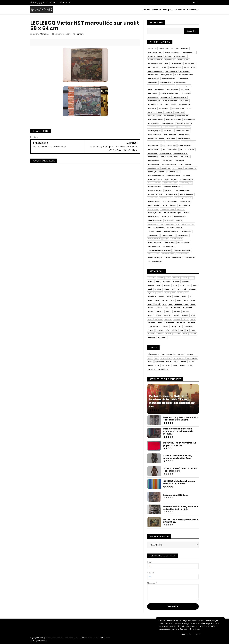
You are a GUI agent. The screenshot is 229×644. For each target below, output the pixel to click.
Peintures (180, 10)
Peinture (80, 34)
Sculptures (193, 10)
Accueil (146, 10)
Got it (198, 634)
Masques (168, 10)
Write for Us (65, 2)
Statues (157, 10)
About (52, 2)
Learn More (186, 634)
